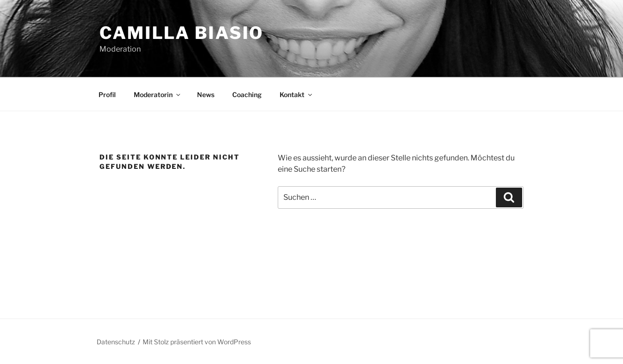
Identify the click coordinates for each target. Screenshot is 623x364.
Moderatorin (158, 95)
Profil (107, 95)
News (206, 95)
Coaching (247, 95)
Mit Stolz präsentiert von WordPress (197, 342)
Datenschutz (116, 342)
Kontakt (296, 95)
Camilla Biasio (182, 33)
